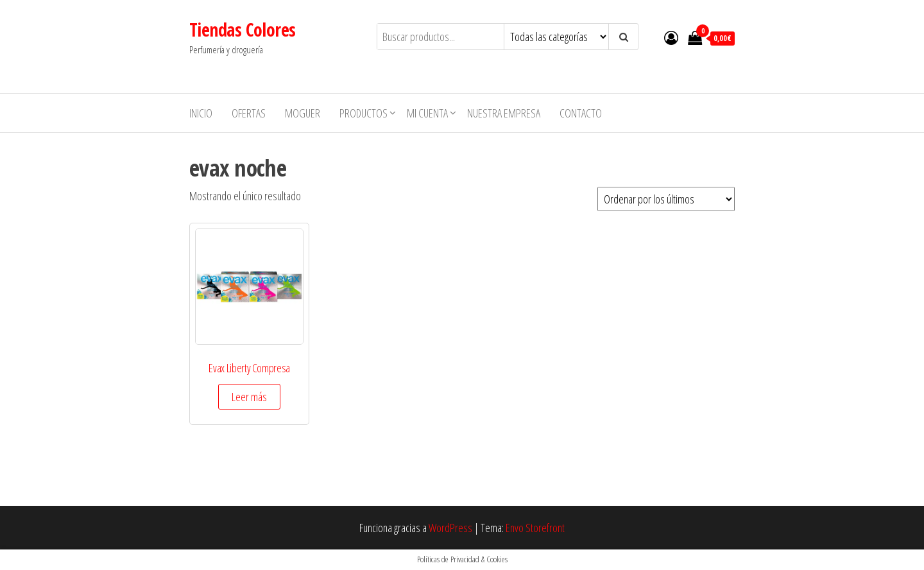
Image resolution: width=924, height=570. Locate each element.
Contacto (581, 113)
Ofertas (249, 113)
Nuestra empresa (504, 113)
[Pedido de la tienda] (666, 199)
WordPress (450, 528)
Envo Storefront (535, 528)
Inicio (201, 113)
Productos (364, 113)
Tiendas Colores (243, 30)
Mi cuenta (427, 113)
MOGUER (303, 113)
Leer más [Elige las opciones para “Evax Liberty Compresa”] (249, 397)
